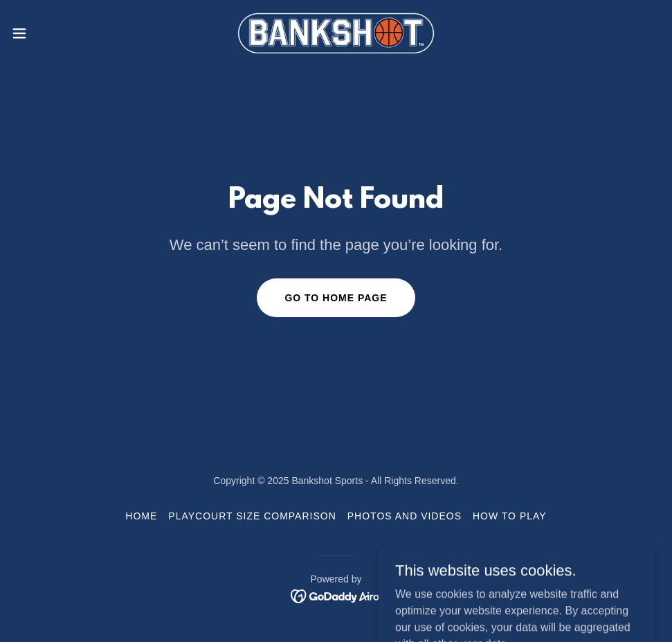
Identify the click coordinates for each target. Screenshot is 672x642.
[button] (55, 33)
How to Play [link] (510, 516)
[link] (336, 33)
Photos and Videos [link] (405, 516)
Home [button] (141, 516)
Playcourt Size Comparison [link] (252, 516)
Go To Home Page (336, 298)
